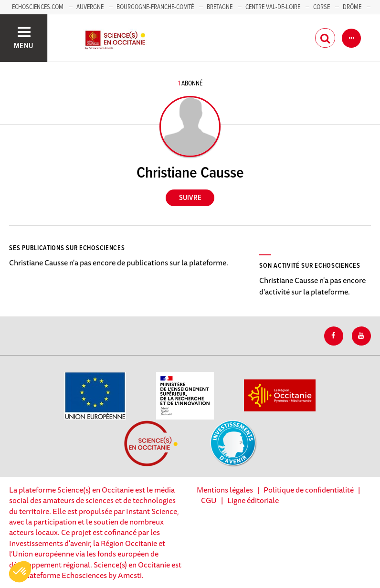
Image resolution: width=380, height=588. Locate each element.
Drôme (352, 7)
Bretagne (220, 7)
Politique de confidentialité (309, 490)
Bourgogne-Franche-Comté (155, 7)
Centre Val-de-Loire (273, 7)
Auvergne (90, 7)
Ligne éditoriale (253, 500)
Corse (322, 7)
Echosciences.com (38, 7)
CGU (209, 500)
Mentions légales (225, 490)
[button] (20, 572)
